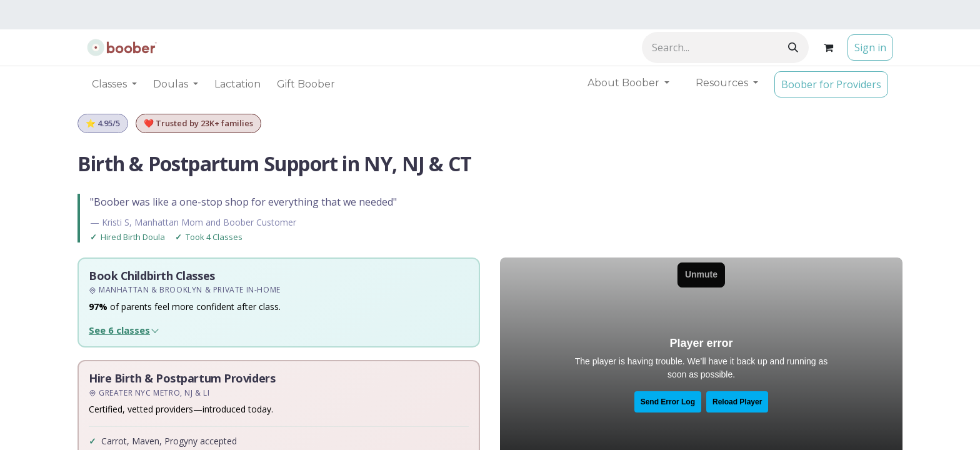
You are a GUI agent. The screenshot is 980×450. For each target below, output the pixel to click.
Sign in (870, 47)
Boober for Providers (831, 84)
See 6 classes (119, 330)
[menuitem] (237, 84)
